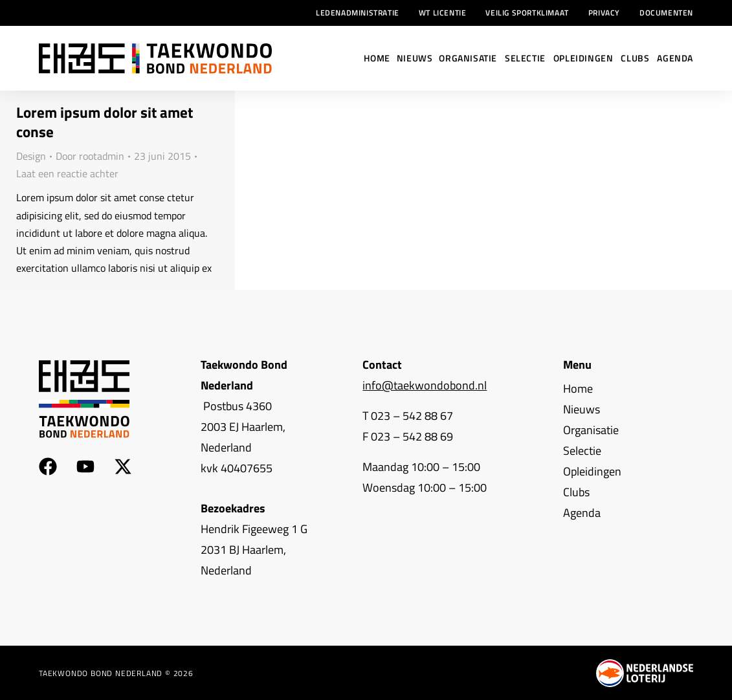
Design (31, 156)
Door (90, 156)
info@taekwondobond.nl (425, 385)
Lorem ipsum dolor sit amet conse (105, 122)
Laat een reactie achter (67, 173)
